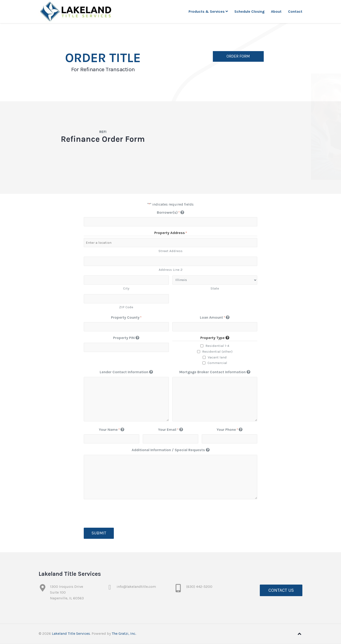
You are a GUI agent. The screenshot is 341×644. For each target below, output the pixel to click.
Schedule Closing (249, 11)
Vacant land (217, 357)
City (126, 288)
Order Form (238, 57)
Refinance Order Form (103, 139)
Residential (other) (217, 351)
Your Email (170, 430)
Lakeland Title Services (71, 633)
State (215, 288)
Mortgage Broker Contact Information (215, 372)
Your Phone (229, 430)
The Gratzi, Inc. (124, 633)
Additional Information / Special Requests (171, 450)
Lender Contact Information (126, 372)
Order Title (103, 58)
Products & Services (208, 11)
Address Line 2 (171, 270)
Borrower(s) (170, 213)
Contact (295, 11)
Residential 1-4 (217, 346)
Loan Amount (215, 318)
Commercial (217, 363)
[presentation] (119, 514)
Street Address (170, 251)
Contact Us (281, 590)
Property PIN (126, 338)
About (276, 11)
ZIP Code (126, 307)
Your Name (112, 430)
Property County (126, 318)
